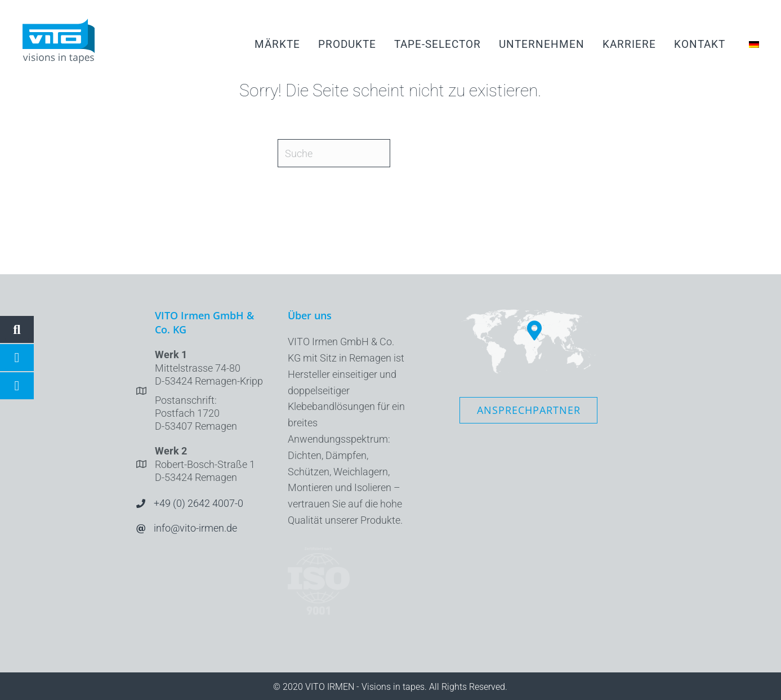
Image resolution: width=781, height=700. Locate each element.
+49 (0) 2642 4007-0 (198, 503)
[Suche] (334, 153)
